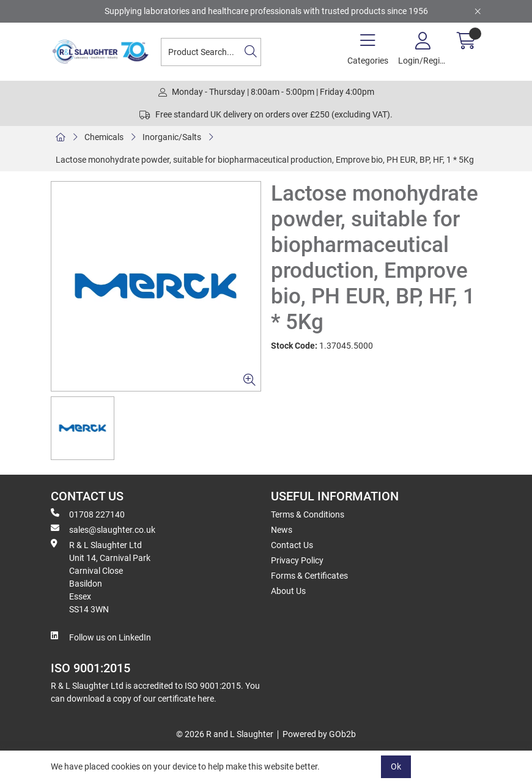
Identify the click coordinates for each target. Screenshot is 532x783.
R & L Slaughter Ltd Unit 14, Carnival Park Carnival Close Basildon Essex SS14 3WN (101, 577)
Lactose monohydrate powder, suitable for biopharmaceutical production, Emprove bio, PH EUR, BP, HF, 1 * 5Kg (265, 160)
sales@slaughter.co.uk (103, 529)
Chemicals (104, 137)
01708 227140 (88, 514)
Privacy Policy (297, 560)
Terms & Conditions (308, 514)
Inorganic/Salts (172, 137)
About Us (288, 591)
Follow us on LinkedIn (101, 637)
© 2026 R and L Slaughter (225, 734)
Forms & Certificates (309, 576)
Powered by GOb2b (319, 734)
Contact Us (292, 545)
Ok (396, 766)
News (282, 530)
